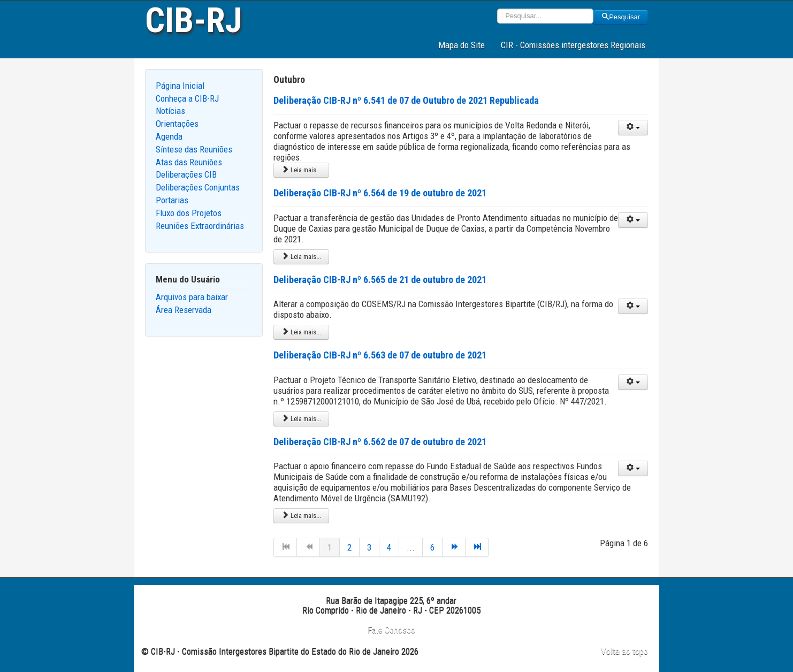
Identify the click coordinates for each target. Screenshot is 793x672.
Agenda (169, 136)
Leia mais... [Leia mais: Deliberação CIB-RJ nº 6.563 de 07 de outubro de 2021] (301, 419)
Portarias (172, 200)
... (411, 547)
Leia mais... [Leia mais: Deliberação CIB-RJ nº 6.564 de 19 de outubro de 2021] (301, 257)
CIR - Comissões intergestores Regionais (573, 45)
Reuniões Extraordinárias (200, 226)
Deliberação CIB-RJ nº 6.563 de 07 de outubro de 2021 (380, 355)
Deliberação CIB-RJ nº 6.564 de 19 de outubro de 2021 (380, 193)
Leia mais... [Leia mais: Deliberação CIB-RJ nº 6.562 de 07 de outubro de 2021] (301, 516)
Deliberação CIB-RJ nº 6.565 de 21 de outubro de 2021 (380, 280)
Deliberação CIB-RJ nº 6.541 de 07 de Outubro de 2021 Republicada (406, 100)
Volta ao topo (624, 651)
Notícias (170, 111)
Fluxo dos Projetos (189, 213)
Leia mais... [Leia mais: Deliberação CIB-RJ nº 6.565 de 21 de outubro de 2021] (301, 332)
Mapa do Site (462, 45)
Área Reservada (184, 310)
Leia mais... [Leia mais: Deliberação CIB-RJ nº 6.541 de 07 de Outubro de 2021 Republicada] (301, 170)
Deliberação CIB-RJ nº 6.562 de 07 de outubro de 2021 (380, 442)
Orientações (177, 124)
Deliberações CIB (186, 174)
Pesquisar (621, 17)
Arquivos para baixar (192, 297)
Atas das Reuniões (189, 162)
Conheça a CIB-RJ (187, 98)
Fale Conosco (391, 630)
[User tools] (633, 128)
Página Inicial (180, 86)
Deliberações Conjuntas (198, 187)
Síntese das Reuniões (194, 149)
